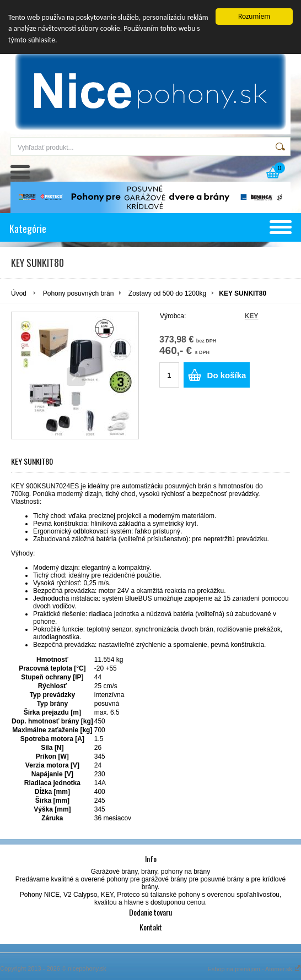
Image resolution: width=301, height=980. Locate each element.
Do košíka (227, 375)
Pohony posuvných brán (79, 293)
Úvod (19, 293)
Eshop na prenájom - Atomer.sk (254, 969)
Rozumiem (254, 16)
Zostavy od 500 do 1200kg (167, 293)
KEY (252, 316)
